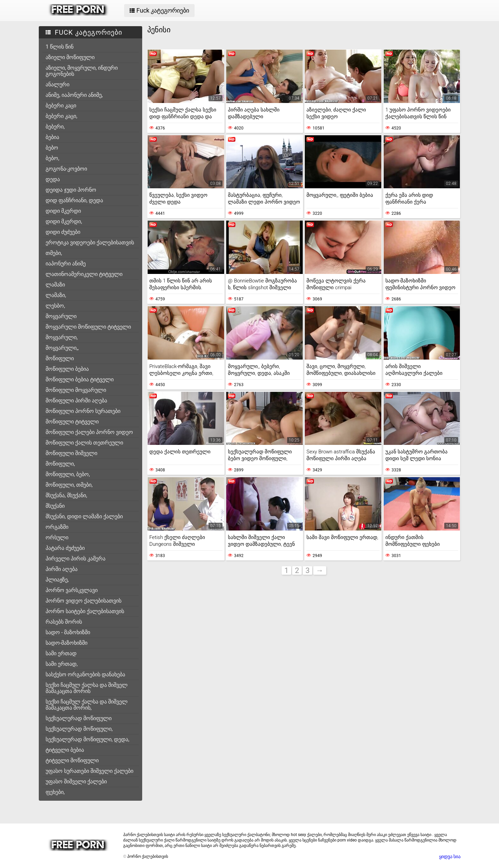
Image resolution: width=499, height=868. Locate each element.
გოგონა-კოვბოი (66, 169)
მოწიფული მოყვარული (76, 390)
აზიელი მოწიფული (70, 57)
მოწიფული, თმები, (69, 485)
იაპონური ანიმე (66, 264)
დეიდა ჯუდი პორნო (71, 190)
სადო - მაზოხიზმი (68, 632)
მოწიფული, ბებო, (68, 474)
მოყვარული (61, 316)
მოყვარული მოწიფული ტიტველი (88, 327)
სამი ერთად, (62, 664)
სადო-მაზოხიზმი (66, 643)
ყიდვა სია (450, 856)
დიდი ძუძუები (63, 232)
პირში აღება (62, 569)
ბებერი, (55, 127)
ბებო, (52, 158)
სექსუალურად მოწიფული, (79, 729)
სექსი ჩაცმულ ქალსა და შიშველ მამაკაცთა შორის (87, 688)
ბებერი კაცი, (61, 116)
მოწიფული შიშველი (71, 453)
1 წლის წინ (60, 47)
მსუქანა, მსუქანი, (66, 495)
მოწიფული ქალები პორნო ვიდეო (89, 432)
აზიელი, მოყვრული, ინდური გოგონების (82, 71)
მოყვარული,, (62, 348)
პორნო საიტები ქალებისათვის (85, 611)
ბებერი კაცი (61, 106)
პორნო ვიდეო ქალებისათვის (84, 601)
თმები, (54, 253)
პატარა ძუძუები (65, 548)
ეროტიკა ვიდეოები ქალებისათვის (90, 242)
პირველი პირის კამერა (76, 559)
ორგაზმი (57, 527)
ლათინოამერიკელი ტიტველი (84, 274)
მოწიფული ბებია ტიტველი (80, 379)
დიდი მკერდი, (64, 221)
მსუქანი (55, 506)
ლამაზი (55, 285)
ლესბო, (55, 306)
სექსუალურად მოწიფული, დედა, (87, 739)
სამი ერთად (61, 653)
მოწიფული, (60, 464)
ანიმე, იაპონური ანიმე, (74, 95)
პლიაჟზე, (57, 580)
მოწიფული (60, 358)
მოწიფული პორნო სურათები (83, 411)
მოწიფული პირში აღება (76, 401)
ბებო (52, 148)
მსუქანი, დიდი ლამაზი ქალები (84, 516)
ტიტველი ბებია (65, 750)
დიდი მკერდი (63, 211)
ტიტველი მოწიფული (72, 760)
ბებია (52, 137)
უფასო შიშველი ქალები (76, 782)
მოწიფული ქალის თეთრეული (84, 443)
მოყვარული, (62, 337)
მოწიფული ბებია (67, 369)
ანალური (57, 84)
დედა (53, 179)
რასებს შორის (64, 622)
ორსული (57, 537)
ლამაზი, (56, 295)
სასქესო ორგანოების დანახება (85, 674)
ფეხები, (55, 792)
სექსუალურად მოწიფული (79, 718)
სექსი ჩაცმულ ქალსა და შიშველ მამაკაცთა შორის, (87, 705)
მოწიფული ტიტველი (72, 422)
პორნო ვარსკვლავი (72, 590)
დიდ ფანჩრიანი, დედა (74, 200)
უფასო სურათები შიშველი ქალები (89, 771)
